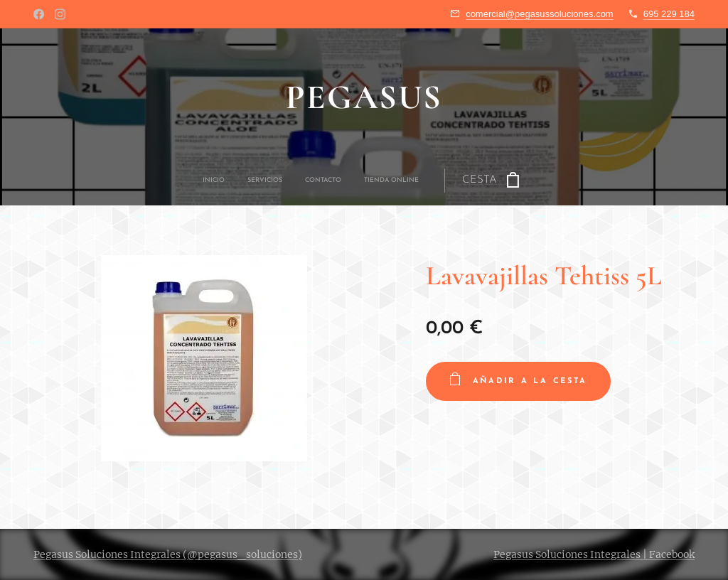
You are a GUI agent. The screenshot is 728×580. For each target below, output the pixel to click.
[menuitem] (282, 181)
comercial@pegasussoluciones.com (540, 14)
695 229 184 (669, 14)
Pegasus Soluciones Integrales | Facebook (594, 554)
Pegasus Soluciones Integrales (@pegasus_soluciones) (168, 554)
